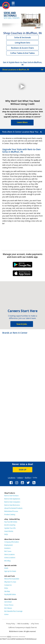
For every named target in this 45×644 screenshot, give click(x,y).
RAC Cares (8, 551)
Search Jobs (22, 324)
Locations (12, 478)
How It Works (9, 531)
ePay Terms (35, 624)
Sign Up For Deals (10, 571)
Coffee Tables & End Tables (22, 53)
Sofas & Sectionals (23, 37)
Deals (6, 568)
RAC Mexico (8, 608)
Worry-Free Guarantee (12, 579)
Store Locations (9, 554)
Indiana (20, 478)
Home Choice (9, 605)
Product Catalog (10, 514)
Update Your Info (10, 528)
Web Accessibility (23, 624)
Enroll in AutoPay (10, 525)
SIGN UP (23, 470)
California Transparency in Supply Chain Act (22, 627)
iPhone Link (23, 274)
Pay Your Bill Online (11, 522)
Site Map (7, 591)
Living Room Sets (22, 43)
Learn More (22, 122)
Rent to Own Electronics (12, 505)
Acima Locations (10, 558)
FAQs (6, 534)
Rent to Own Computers (12, 502)
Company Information (12, 542)
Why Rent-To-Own (10, 582)
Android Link (23, 265)
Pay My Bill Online (10, 594)
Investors (7, 548)
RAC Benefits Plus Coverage (13, 611)
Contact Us (8, 585)
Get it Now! (8, 602)
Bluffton (28, 478)
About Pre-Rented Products (13, 508)
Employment (8, 545)
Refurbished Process (11, 511)
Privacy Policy (11, 624)
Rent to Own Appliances (12, 499)
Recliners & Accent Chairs (22, 48)
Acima (6, 614)
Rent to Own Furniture (11, 496)
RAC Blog (7, 561)
